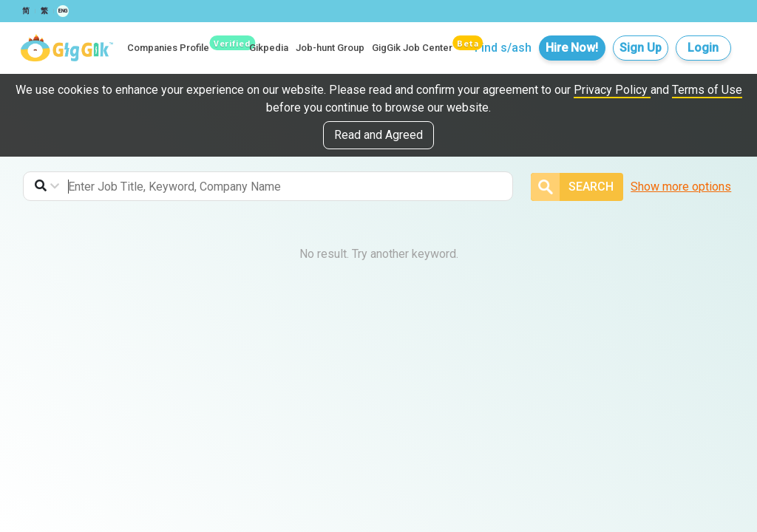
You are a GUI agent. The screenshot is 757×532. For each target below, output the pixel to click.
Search (572, 187)
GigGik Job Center (412, 48)
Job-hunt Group (330, 48)
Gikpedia (269, 48)
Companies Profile (168, 48)
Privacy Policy (612, 90)
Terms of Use (707, 90)
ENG (63, 11)
